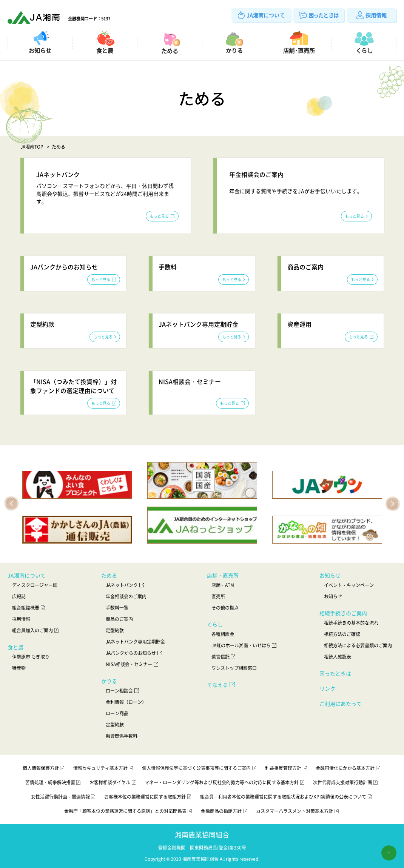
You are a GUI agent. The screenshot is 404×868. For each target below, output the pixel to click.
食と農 (15, 647)
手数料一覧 (117, 608)
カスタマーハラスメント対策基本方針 (298, 811)
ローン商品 (117, 713)
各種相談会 (223, 634)
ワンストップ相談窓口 (234, 668)
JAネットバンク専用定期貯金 (135, 642)
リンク (327, 688)
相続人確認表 (338, 657)
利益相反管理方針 (287, 768)
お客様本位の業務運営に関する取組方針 (148, 797)
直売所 (218, 596)
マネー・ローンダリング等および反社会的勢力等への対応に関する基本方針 (225, 782)
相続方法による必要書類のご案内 (358, 645)
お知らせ (330, 575)
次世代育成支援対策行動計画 (346, 782)
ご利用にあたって (341, 704)
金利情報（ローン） (126, 702)
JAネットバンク (125, 585)
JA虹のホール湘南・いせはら (245, 645)
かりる (109, 681)
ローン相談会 (123, 691)
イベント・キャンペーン (349, 585)
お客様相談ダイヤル (113, 782)
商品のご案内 (119, 619)
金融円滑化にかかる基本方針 (348, 768)
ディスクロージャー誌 (35, 585)
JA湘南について (27, 575)
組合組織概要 (29, 608)
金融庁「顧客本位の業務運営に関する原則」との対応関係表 (129, 811)
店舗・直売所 (223, 575)
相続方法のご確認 (342, 634)
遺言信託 (224, 657)
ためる (109, 575)
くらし (215, 624)
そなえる (222, 685)
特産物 (19, 668)
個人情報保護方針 (44, 768)
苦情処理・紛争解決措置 (54, 782)
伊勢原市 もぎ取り (31, 657)
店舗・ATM (223, 585)
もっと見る (162, 216)
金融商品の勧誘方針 (225, 811)
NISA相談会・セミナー (133, 664)
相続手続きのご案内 (343, 613)
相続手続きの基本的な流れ (351, 623)
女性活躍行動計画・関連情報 (64, 797)
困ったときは (335, 673)
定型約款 (115, 630)
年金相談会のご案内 (126, 596)
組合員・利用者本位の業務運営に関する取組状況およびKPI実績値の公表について (287, 797)
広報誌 (19, 596)
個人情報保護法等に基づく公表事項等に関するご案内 (200, 768)
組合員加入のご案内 (36, 630)
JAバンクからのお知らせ (134, 653)
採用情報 (21, 619)
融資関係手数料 (122, 736)
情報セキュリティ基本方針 (104, 768)
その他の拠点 (225, 608)
